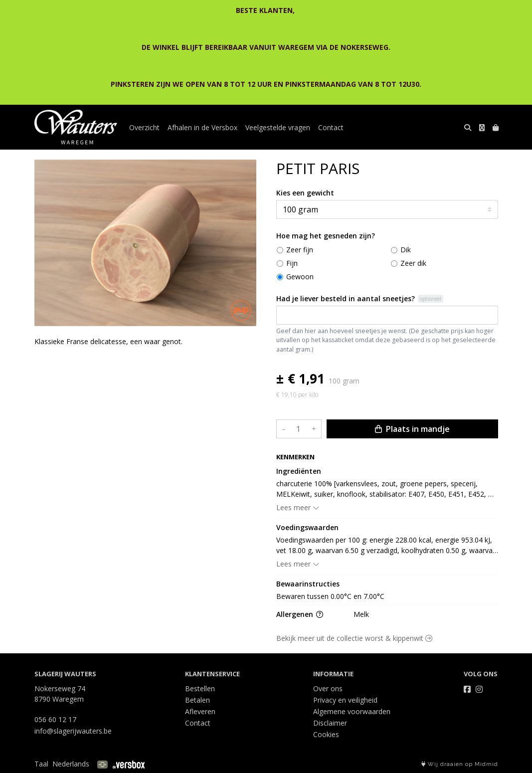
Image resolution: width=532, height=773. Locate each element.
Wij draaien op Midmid (460, 764)
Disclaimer (330, 723)
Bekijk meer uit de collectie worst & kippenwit (354, 638)
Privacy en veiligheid (345, 700)
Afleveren (200, 711)
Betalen (197, 700)
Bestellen (200, 688)
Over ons (328, 688)
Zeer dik (413, 263)
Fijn (292, 263)
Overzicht (144, 127)
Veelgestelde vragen (278, 127)
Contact (331, 127)
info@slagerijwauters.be (73, 731)
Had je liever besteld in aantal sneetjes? (346, 298)
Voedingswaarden (307, 527)
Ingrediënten (299, 471)
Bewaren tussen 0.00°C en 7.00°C (330, 596)
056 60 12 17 (55, 719)
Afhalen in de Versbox (202, 127)
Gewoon (300, 277)
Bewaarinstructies (308, 584)
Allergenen (300, 614)
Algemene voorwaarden (352, 711)
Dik (406, 250)
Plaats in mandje (412, 429)
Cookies (326, 734)
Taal (41, 764)
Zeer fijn (300, 250)
